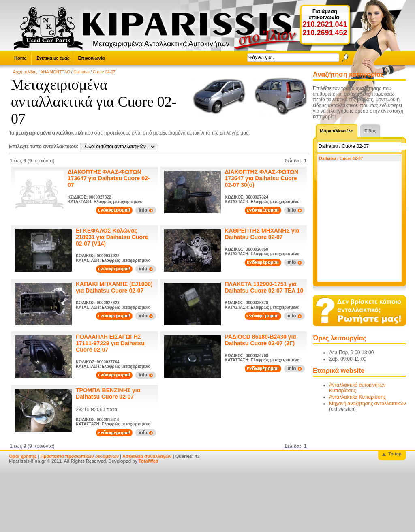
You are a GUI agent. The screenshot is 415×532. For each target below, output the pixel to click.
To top (395, 454)
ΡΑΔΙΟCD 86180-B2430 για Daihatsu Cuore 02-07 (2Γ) (261, 340)
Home (20, 58)
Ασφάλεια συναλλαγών (147, 456)
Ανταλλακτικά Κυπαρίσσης (357, 397)
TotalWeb (148, 461)
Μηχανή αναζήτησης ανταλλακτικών (368, 404)
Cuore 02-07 (104, 72)
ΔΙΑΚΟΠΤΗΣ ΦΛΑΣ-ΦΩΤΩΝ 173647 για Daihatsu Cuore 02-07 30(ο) (262, 178)
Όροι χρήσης (23, 456)
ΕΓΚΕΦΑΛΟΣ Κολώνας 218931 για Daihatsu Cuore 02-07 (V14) (112, 237)
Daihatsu (81, 72)
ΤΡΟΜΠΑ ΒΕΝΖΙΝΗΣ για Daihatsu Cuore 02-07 (108, 393)
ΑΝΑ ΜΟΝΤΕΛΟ (55, 72)
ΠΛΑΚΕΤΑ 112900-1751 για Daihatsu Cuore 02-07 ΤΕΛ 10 (264, 287)
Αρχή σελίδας (25, 72)
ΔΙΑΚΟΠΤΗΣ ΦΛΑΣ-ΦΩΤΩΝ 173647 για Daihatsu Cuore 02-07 (109, 178)
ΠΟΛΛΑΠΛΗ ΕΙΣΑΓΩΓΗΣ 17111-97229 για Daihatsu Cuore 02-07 (110, 343)
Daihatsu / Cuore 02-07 (341, 158)
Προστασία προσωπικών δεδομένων (80, 456)
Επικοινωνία (92, 58)
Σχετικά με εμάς (53, 58)
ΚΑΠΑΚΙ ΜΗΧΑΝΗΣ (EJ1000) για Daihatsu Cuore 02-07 (114, 287)
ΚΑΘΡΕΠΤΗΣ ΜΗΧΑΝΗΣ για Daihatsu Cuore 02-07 (262, 234)
